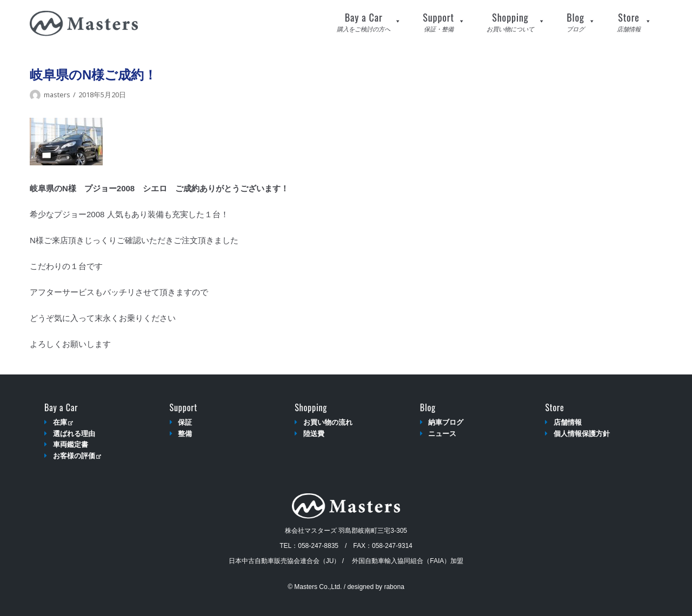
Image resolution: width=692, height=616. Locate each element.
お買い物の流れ (328, 422)
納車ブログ (446, 422)
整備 (185, 434)
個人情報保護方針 (582, 434)
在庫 (63, 422)
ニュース (442, 434)
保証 (185, 422)
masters (57, 95)
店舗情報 (568, 422)
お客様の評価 (77, 456)
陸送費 (314, 434)
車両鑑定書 (71, 444)
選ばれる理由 (74, 434)
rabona (394, 587)
